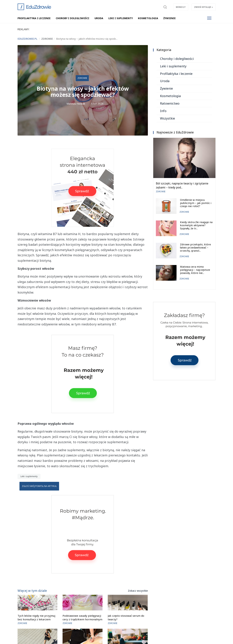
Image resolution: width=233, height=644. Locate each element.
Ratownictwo (170, 103)
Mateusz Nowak (76, 104)
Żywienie (166, 88)
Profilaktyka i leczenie (176, 74)
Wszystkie (167, 118)
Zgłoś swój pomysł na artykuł (39, 486)
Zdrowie (82, 78)
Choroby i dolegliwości (177, 59)
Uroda (165, 81)
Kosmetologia (170, 96)
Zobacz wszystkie (138, 591)
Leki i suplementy (29, 476)
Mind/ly (181, 7)
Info (163, 111)
